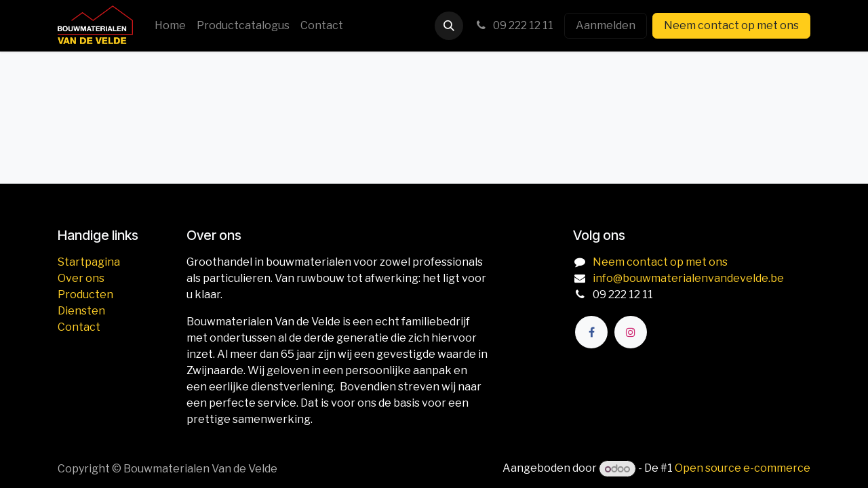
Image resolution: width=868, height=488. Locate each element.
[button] (449, 26)
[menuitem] (170, 26)
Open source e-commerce (743, 469)
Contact (79, 327)
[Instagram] (631, 332)
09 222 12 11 (514, 25)
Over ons (81, 278)
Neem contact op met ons (731, 25)
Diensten (81, 311)
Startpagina (89, 262)
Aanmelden (606, 25)
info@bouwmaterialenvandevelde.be (688, 278)
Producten (85, 294)
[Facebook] (591, 332)
